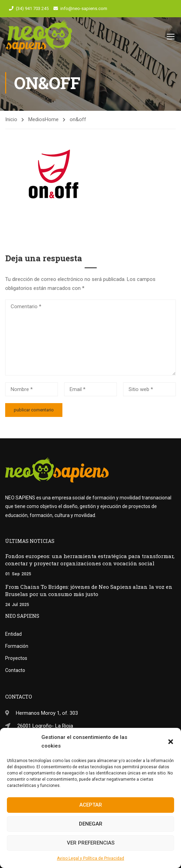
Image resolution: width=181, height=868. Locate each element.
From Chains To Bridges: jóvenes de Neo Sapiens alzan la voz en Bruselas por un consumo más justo (89, 590)
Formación (17, 646)
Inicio (11, 120)
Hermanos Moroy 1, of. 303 (47, 713)
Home (52, 120)
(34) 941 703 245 (32, 8)
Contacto (15, 670)
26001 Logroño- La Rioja (45, 726)
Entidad (13, 634)
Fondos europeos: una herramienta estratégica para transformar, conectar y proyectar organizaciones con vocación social (90, 560)
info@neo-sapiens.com (84, 8)
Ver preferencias (91, 843)
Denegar (91, 824)
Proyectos (16, 658)
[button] (171, 742)
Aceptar (91, 805)
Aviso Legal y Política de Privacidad (90, 858)
